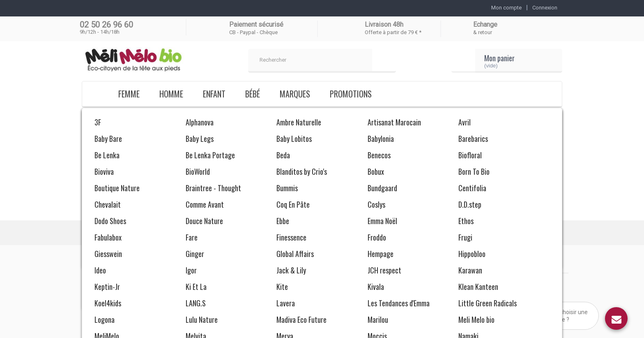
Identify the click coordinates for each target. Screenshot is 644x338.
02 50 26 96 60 (106, 25)
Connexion (545, 8)
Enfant (214, 94)
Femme (129, 94)
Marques (295, 94)
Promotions (351, 94)
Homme (171, 94)
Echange (485, 24)
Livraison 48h (384, 24)
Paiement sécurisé (256, 24)
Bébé (253, 94)
